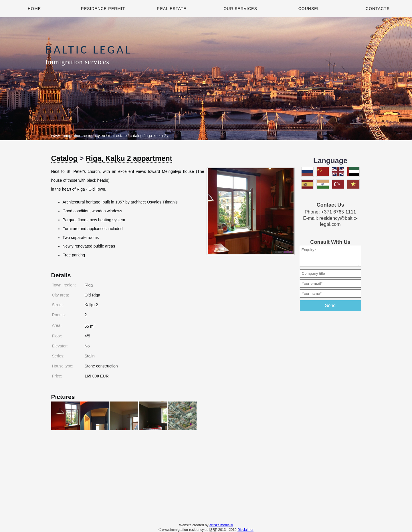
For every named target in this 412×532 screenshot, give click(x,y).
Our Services (240, 9)
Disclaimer (245, 530)
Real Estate (172, 9)
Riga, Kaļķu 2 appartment (129, 158)
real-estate (117, 136)
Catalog (64, 158)
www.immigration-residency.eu (78, 136)
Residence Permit (103, 9)
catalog (136, 136)
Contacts (378, 9)
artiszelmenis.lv (221, 525)
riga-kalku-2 (156, 136)
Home (34, 9)
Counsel (309, 9)
